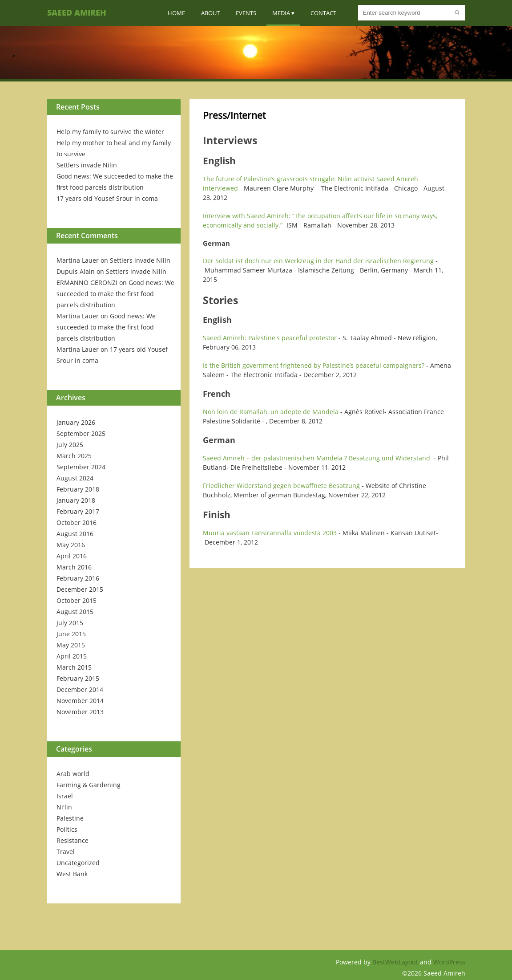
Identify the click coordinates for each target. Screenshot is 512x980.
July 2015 (70, 623)
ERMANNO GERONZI (87, 283)
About (210, 13)
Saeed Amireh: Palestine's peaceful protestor (270, 338)
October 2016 (77, 523)
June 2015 (71, 634)
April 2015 (72, 656)
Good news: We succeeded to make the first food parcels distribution (115, 294)
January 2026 (76, 422)
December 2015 (80, 589)
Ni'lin (64, 807)
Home (176, 13)
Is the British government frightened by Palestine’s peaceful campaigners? (314, 365)
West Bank (72, 874)
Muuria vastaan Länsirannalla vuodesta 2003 (270, 533)
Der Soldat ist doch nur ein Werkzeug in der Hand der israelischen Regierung (318, 261)
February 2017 (78, 511)
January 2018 (76, 500)
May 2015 (71, 645)
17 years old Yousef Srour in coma (107, 198)
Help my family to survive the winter (110, 132)
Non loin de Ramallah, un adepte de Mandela (271, 412)
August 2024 (75, 478)
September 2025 (81, 433)
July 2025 (70, 445)
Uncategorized (78, 863)
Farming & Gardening (89, 785)
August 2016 (75, 534)
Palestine (70, 818)
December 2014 (80, 689)
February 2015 (78, 678)
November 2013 (80, 712)
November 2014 (80, 701)
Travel (66, 852)
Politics (67, 829)
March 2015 (74, 667)
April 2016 (72, 556)
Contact (323, 13)
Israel (65, 796)
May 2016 (71, 545)
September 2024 (81, 467)
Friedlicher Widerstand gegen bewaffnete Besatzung (281, 486)
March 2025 (74, 456)
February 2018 (78, 489)
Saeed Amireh (77, 12)
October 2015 (77, 600)
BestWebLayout (396, 962)
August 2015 (75, 612)
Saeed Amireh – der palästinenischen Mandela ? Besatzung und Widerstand (316, 458)
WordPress (449, 962)
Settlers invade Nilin (87, 165)
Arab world (73, 774)
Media (281, 13)
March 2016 (74, 567)
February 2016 (78, 578)
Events (246, 13)
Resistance (73, 840)
